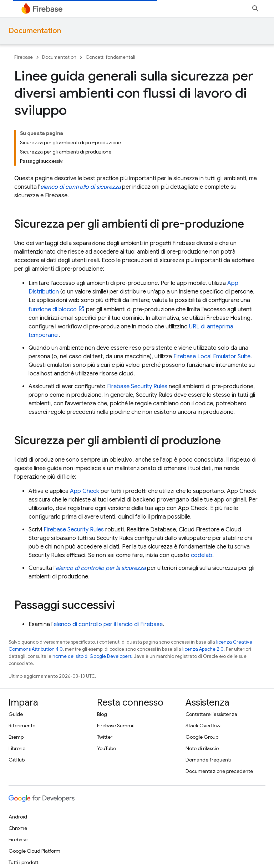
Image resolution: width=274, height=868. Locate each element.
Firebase (24, 57)
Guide (16, 714)
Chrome (18, 828)
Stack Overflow (203, 726)
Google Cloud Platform (34, 851)
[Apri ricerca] (255, 9)
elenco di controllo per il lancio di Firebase (108, 624)
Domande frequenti (208, 760)
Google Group (202, 737)
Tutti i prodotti (24, 862)
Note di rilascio (202, 748)
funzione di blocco (53, 310)
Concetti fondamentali (110, 57)
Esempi (17, 737)
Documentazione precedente (219, 771)
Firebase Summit (116, 726)
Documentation (35, 31)
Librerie (17, 748)
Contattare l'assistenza (211, 714)
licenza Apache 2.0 (203, 649)
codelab (202, 555)
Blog (102, 714)
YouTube (106, 748)
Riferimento (22, 726)
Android (18, 817)
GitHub (17, 760)
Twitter (105, 737)
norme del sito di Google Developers (92, 656)
